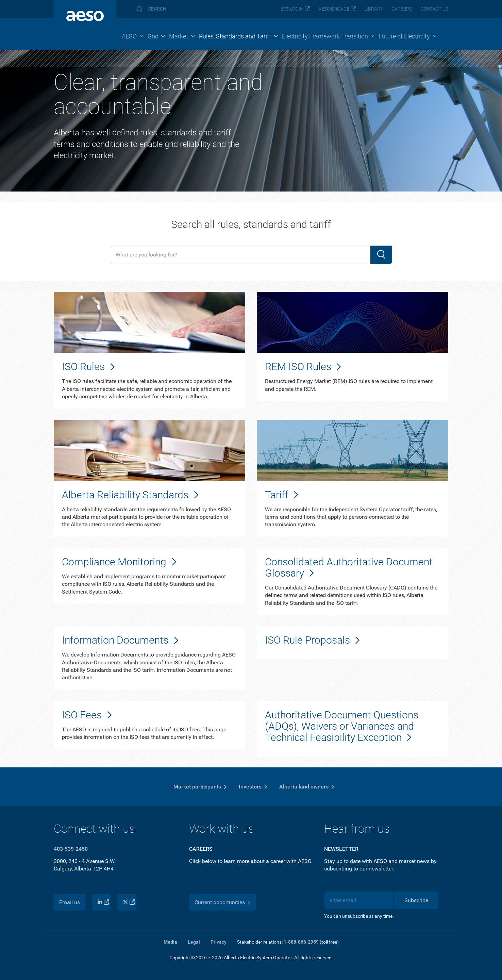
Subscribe (416, 900)
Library (374, 9)
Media (170, 942)
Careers (402, 9)
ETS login (292, 9)
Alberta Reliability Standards (125, 495)
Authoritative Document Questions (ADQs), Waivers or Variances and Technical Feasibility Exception (342, 726)
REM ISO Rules (298, 367)
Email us (70, 902)
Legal (194, 942)
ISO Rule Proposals (307, 640)
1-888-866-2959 (301, 942)
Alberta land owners (304, 787)
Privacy (219, 942)
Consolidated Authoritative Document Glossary (349, 567)
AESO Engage (334, 9)
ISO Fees (82, 715)
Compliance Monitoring (114, 562)
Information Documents (115, 640)
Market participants (197, 787)
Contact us (434, 9)
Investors (250, 787)
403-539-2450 (71, 849)
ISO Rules (83, 367)
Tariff (277, 495)
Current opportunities (220, 902)
